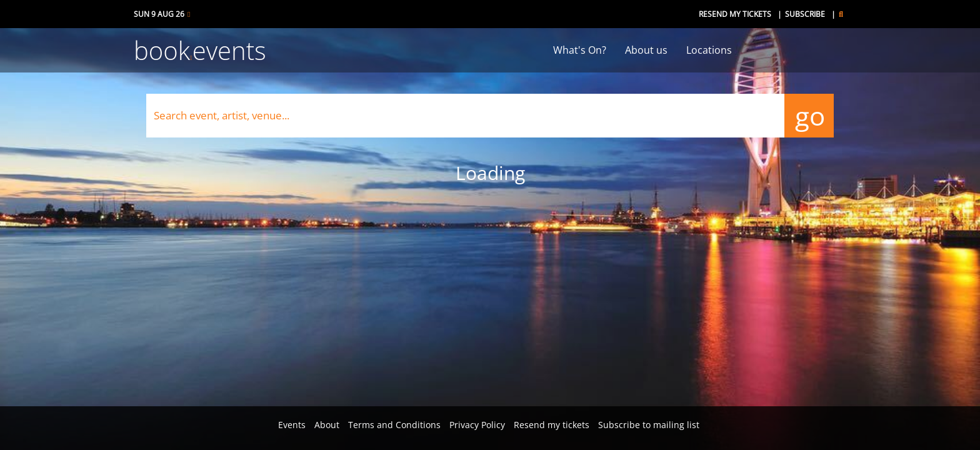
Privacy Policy (477, 425)
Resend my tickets (735, 14)
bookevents (200, 50)
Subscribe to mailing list (649, 425)
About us (646, 50)
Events (292, 425)
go (809, 115)
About (327, 425)
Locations (709, 50)
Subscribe (805, 14)
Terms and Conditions (394, 425)
